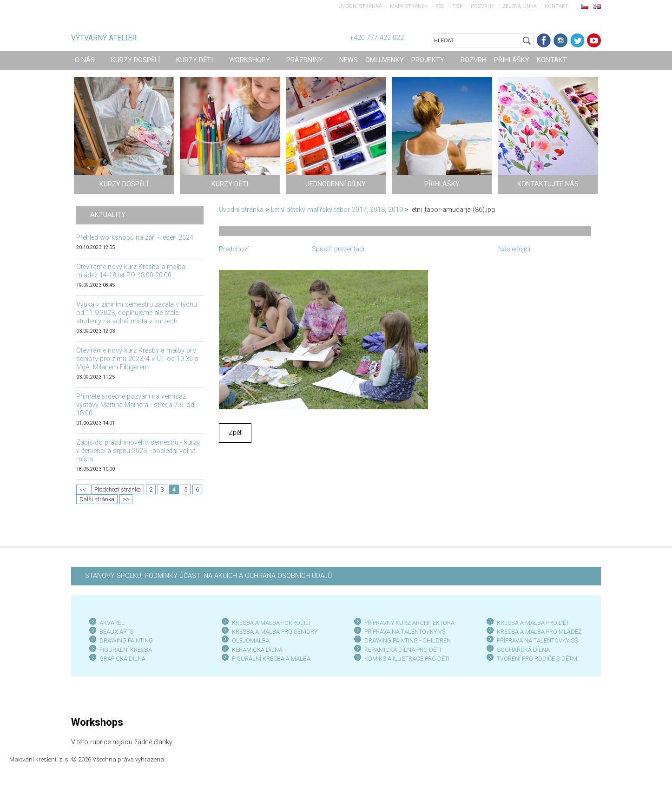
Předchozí (234, 249)
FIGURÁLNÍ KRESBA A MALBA (271, 659)
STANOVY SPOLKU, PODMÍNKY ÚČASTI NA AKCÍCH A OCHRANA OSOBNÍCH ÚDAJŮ (208, 576)
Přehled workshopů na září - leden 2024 (135, 238)
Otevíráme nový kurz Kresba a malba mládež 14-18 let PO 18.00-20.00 (131, 271)
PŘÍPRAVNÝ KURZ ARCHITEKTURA (409, 623)
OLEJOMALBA (251, 640)
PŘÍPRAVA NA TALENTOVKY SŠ (537, 640)
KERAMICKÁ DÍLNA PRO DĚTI (403, 650)
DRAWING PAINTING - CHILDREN (408, 640)
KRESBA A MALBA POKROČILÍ (271, 623)
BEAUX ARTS (116, 632)
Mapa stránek (409, 6)
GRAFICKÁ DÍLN (121, 659)
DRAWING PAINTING (126, 640)
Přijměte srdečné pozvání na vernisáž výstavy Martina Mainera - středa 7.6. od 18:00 (135, 405)
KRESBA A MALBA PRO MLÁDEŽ (539, 632)
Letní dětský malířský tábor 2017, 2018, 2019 (337, 210)
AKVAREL (112, 623)
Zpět (235, 433)
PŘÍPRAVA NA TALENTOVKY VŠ (405, 632)
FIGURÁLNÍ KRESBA (126, 650)
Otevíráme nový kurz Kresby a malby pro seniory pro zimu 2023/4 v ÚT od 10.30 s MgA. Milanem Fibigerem (137, 359)
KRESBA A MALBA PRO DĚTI (534, 623)
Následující (514, 249)
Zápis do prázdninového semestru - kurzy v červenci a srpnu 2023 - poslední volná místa (138, 451)
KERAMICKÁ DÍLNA (257, 650)
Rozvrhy (483, 6)
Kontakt (557, 6)
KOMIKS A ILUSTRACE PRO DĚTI (407, 659)
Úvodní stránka (360, 6)
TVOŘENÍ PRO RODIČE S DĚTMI (538, 659)
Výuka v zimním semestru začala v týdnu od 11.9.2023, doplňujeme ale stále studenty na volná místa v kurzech (137, 313)
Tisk (458, 6)
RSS (440, 6)
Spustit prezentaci (338, 249)
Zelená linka (520, 6)
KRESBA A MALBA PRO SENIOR (273, 632)
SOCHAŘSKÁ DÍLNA (523, 650)
